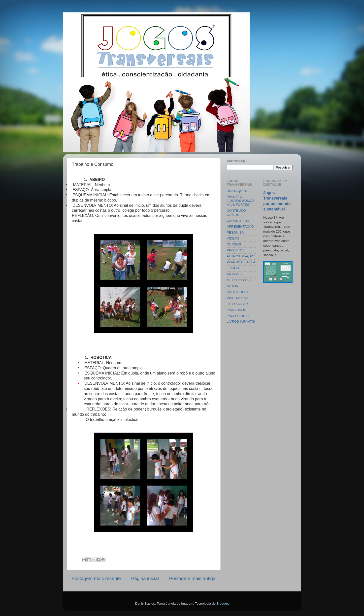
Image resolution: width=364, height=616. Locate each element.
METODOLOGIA (239, 280)
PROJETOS (236, 250)
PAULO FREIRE (239, 316)
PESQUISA (235, 232)
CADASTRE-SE (239, 221)
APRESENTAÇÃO (240, 226)
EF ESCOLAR (237, 304)
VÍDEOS (233, 238)
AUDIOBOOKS (238, 292)
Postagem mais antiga (192, 578)
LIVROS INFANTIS (241, 322)
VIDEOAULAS (237, 298)
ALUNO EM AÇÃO (241, 256)
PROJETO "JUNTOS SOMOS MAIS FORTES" (241, 201)
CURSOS (234, 244)
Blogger (222, 603)
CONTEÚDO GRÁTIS (236, 213)
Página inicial (145, 578)
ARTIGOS (234, 274)
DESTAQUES (237, 191)
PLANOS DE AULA (241, 262)
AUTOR (233, 286)
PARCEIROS (237, 310)
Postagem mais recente (96, 578)
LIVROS (233, 268)
